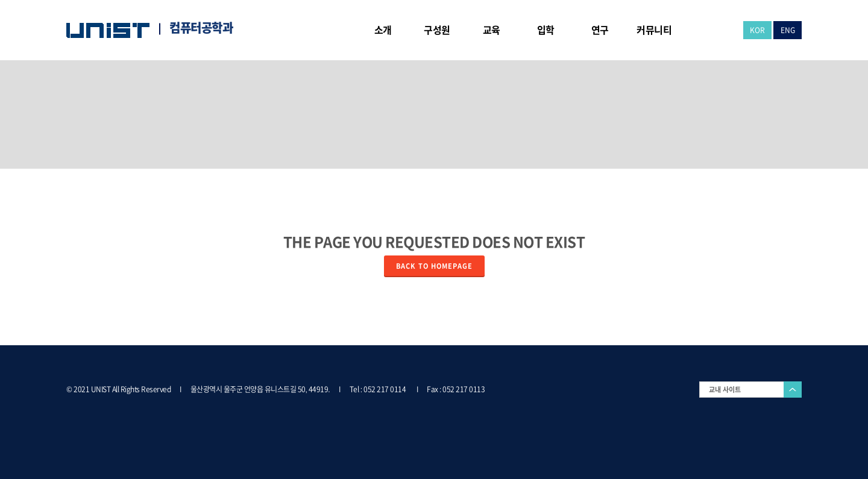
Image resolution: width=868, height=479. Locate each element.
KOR (757, 30)
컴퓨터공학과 (201, 28)
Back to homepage (434, 266)
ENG (788, 30)
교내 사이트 (725, 390)
